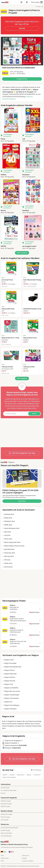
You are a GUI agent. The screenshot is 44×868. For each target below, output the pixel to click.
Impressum (25, 856)
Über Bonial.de (5, 788)
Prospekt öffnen (22, 79)
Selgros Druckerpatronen (12, 667)
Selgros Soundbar (9, 663)
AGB (2, 861)
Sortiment (37, 775)
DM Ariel (6, 560)
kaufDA (5, 775)
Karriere (3, 793)
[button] (22, 59)
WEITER (22, 28)
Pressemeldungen (6, 836)
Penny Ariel (7, 539)
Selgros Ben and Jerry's (11, 691)
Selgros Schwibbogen (11, 705)
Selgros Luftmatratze (11, 698)
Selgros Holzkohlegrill (11, 695)
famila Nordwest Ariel (11, 528)
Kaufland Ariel (8, 514)
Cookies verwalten (28, 861)
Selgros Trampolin (9, 709)
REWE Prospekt (5, 806)
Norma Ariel (7, 567)
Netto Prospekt (5, 817)
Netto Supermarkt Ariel (11, 542)
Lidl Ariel (6, 535)
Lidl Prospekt (5, 820)
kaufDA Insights (6, 830)
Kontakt (24, 858)
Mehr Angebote (22, 378)
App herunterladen (6, 833)
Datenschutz (32, 408)
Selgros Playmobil (9, 674)
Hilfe (2, 856)
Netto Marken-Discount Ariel (13, 546)
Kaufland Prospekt (6, 804)
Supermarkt (20, 775)
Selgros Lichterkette (10, 688)
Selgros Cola (8, 684)
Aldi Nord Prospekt (6, 814)
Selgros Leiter (8, 660)
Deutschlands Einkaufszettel (9, 828)
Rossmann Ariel (9, 553)
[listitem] (11, 125)
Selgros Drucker (9, 681)
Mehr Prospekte (22, 253)
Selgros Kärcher (9, 677)
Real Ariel (7, 532)
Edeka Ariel (7, 518)
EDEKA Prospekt (6, 801)
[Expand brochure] (22, 51)
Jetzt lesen (22, 501)
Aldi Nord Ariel (8, 549)
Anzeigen (40, 7)
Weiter (34, 414)
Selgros (29, 775)
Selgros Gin (7, 702)
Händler (12, 775)
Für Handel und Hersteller (9, 790)
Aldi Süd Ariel (8, 556)
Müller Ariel (7, 563)
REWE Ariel (7, 525)
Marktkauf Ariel (9, 521)
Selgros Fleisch (9, 670)
